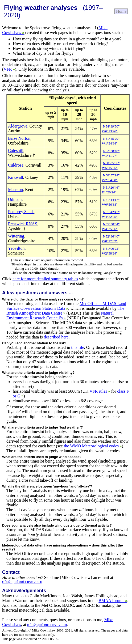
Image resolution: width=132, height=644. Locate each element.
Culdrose (16, 165)
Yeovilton (16, 248)
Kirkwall (16, 177)
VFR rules (100, 391)
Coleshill (16, 151)
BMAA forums (113, 601)
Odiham (15, 199)
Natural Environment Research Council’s (60, 315)
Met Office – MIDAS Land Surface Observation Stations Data (66, 306)
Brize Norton (19, 138)
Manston (15, 190)
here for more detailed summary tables (45, 279)
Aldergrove (18, 126)
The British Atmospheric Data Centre (65, 311)
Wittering (16, 236)
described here (56, 337)
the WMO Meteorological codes (93, 446)
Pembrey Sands (21, 212)
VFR (9, 69)
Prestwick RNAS (23, 224)
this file (77, 347)
